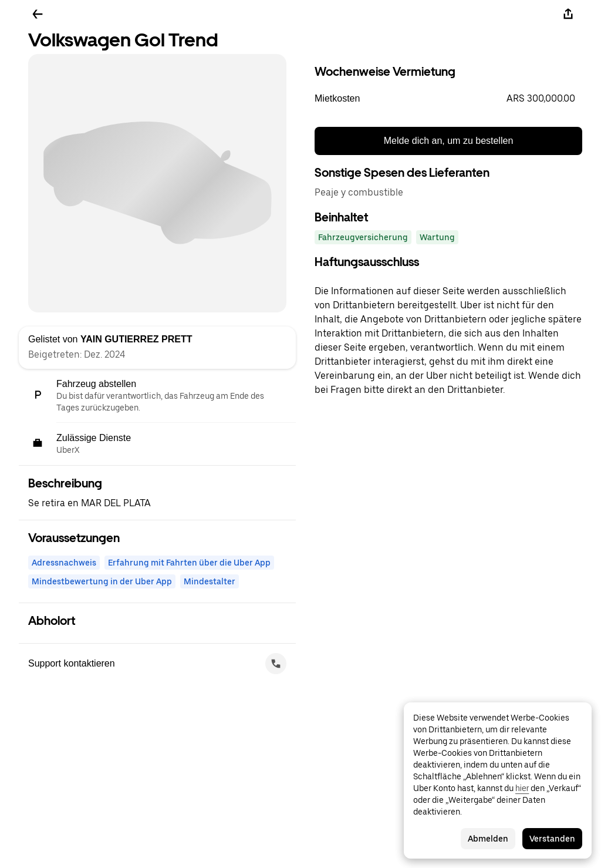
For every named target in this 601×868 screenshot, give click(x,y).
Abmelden (488, 839)
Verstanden (552, 839)
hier (522, 788)
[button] (448, 99)
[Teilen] (568, 14)
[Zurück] (38, 14)
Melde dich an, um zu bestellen (449, 141)
